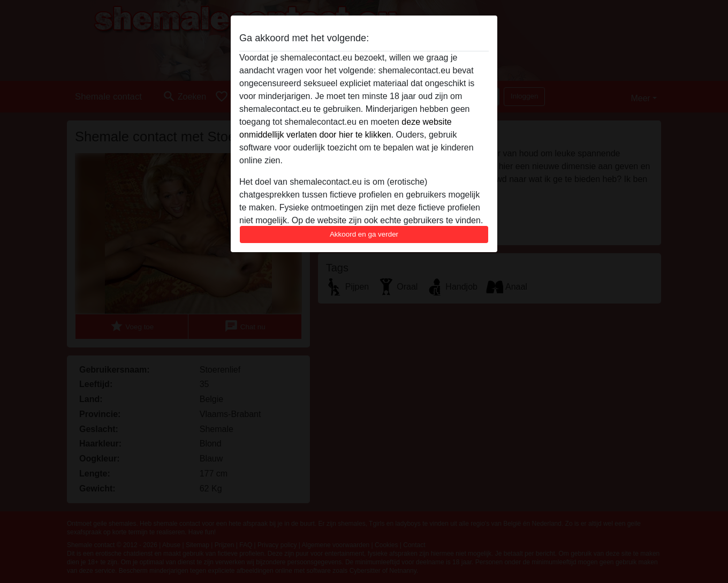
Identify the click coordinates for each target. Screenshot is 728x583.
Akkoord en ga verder (364, 234)
